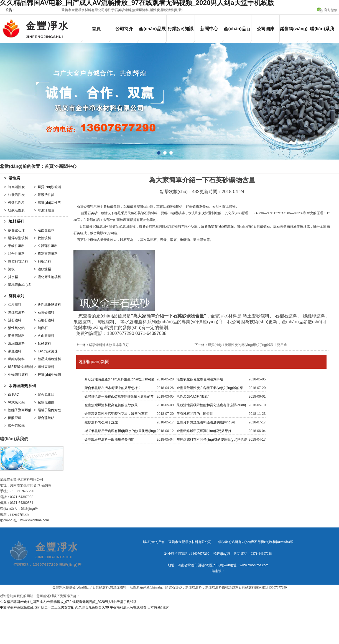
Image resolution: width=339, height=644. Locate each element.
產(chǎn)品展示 (152, 34)
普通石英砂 (89, 213)
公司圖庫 (266, 29)
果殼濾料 (15, 351)
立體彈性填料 (48, 246)
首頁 (96, 29)
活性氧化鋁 (16, 328)
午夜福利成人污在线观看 (128, 607)
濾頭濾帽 (44, 269)
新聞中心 (209, 29)
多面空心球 (16, 230)
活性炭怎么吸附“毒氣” (193, 396)
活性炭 (14, 178)
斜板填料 (44, 261)
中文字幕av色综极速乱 (17, 607)
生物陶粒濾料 (18, 375)
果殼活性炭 (46, 195)
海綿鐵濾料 (16, 344)
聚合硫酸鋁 (46, 418)
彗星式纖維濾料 (49, 359)
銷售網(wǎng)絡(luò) (294, 34)
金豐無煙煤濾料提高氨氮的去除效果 (111, 405)
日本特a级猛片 (158, 607)
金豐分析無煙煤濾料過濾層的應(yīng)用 (206, 422)
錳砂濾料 (44, 344)
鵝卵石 (43, 328)
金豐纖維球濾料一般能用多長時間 (109, 440)
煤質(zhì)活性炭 (49, 203)
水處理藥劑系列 (22, 386)
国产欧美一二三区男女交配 (54, 607)
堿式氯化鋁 (16, 402)
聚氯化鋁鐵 (46, 402)
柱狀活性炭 (16, 195)
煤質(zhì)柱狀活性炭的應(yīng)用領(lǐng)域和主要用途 (248, 345)
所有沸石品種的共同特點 (195, 414)
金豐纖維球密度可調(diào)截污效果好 (204, 431)
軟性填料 (44, 238)
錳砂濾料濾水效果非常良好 (109, 345)
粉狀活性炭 (16, 210)
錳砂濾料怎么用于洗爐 (101, 422)
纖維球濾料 (16, 359)
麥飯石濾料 (16, 336)
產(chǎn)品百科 (237, 34)
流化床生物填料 (49, 277)
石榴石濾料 (46, 320)
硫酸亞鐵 (15, 418)
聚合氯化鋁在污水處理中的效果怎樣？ (113, 388)
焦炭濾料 (15, 305)
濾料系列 (16, 296)
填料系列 (16, 221)
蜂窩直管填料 (48, 254)
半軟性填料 (16, 246)
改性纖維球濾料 (49, 305)
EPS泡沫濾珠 (48, 351)
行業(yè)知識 (180, 29)
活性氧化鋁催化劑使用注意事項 (200, 379)
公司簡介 (124, 29)
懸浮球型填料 (18, 238)
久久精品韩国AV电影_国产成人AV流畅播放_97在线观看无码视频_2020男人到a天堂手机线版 (68, 602)
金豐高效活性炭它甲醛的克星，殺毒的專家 (116, 414)
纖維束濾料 (46, 367)
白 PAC (13, 395)
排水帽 (13, 277)
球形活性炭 (46, 210)
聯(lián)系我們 (322, 34)
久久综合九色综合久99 (92, 607)
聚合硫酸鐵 (16, 426)
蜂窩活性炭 (16, 187)
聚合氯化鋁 (46, 395)
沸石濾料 (15, 320)
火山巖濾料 (46, 336)
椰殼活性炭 (16, 203)
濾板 (11, 269)
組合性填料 (16, 254)
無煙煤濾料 (16, 312)
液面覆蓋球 (46, 230)
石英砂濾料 (46, 312)
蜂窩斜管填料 (18, 261)
